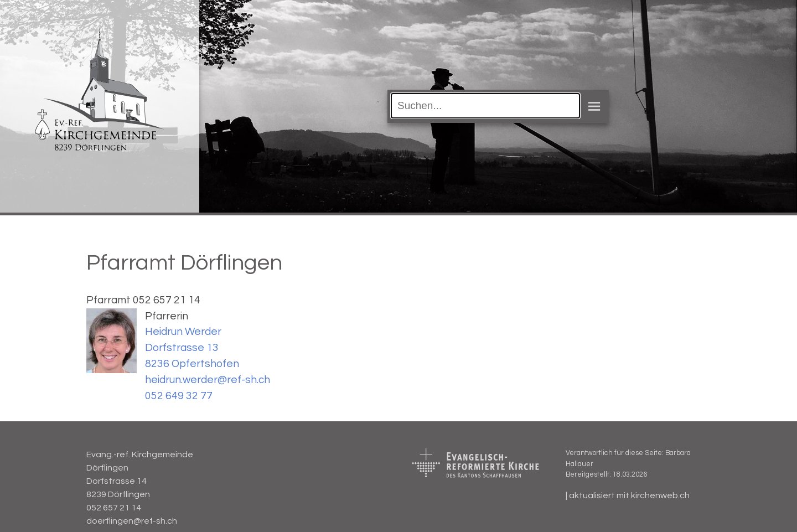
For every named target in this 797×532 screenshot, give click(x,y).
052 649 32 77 (179, 396)
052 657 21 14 (114, 508)
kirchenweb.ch (660, 495)
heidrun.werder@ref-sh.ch (208, 380)
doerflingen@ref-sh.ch (132, 521)
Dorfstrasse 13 (182, 348)
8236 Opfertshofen (192, 364)
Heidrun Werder (183, 332)
